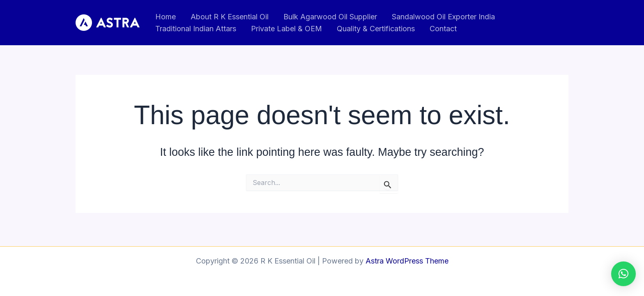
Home (166, 17)
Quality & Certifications (376, 29)
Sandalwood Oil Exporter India (443, 17)
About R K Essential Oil (230, 17)
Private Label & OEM (286, 29)
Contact (443, 29)
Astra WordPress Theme (407, 261)
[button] (623, 274)
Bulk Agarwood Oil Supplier (330, 17)
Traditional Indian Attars (196, 29)
